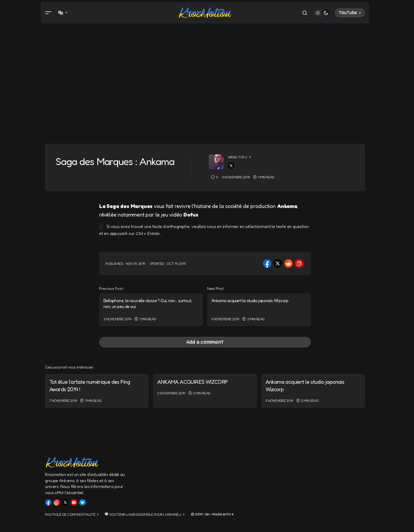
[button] (48, 13)
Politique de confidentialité (70, 514)
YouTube (351, 13)
